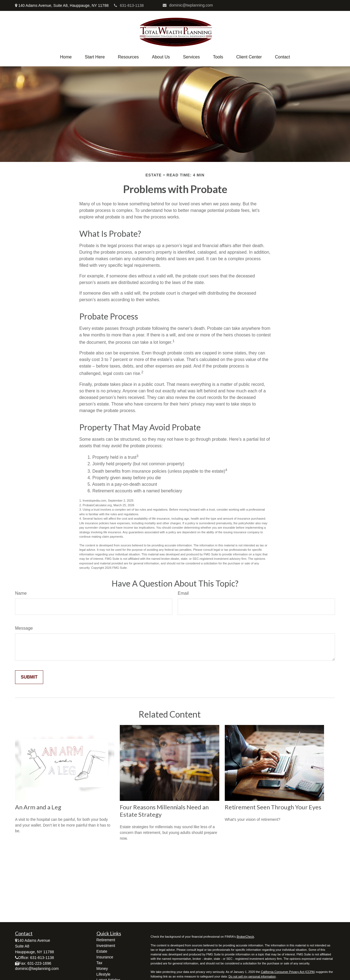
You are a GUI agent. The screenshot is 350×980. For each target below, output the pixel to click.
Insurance (105, 957)
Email (183, 593)
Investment (106, 946)
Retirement (106, 940)
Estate (102, 951)
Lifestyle (103, 974)
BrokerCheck (245, 937)
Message (24, 628)
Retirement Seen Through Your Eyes (273, 807)
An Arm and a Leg (38, 807)
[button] (66, 57)
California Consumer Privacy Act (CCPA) (288, 972)
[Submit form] (29, 677)
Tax (100, 963)
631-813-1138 (129, 5)
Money (102, 969)
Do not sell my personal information (252, 976)
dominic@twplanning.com (188, 5)
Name (21, 593)
